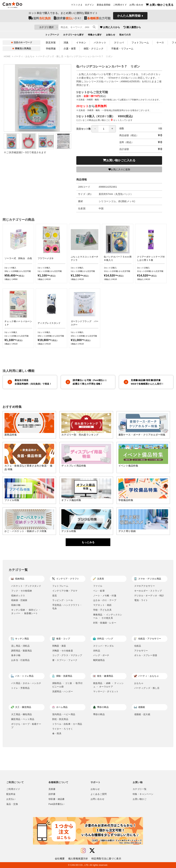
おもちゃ (139, 683)
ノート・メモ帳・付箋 (105, 596)
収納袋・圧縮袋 (19, 600)
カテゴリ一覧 (140, 789)
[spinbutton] (104, 129)
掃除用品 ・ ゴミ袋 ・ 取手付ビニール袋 (67, 685)
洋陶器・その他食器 (63, 651)
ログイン (90, 5)
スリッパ (119, 43)
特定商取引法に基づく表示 (106, 859)
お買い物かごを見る (160, 5)
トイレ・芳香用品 (20, 688)
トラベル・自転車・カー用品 (67, 724)
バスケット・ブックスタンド (26, 586)
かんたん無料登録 (129, 17)
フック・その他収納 (22, 591)
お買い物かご (140, 799)
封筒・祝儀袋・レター (105, 623)
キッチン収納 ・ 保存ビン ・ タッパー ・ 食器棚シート (26, 612)
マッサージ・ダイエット (106, 691)
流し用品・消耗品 (20, 646)
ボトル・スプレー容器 (146, 655)
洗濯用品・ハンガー (63, 691)
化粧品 (138, 646)
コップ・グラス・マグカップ (67, 655)
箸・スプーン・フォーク (65, 660)
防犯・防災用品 (60, 719)
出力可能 (97, 19)
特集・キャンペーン (143, 794)
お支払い (11, 799)
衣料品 (97, 651)
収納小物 (16, 605)
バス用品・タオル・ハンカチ (26, 683)
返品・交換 (12, 804)
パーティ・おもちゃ (25, 56)
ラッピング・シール (63, 600)
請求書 (52, 794)
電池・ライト (141, 600)
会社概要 (60, 859)
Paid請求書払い (57, 804)
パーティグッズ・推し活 (51, 56)
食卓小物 (16, 655)
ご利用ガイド (120, 5)
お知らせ (111, 35)
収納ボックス (18, 596)
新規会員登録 (104, 5)
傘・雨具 (57, 733)
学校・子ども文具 (102, 610)
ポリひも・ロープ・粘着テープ (26, 726)
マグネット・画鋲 (102, 605)
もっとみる (88, 542)
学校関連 (51, 49)
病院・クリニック (94, 49)
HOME (7, 56)
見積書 (52, 789)
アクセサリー (141, 651)
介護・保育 (70, 49)
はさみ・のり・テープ (105, 600)
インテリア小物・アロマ (65, 591)
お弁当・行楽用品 (20, 660)
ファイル (98, 586)
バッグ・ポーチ (101, 655)
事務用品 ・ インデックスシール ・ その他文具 (108, 616)
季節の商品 (99, 714)
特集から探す (95, 35)
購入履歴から (152, 28)
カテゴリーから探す (73, 35)
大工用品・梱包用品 (22, 714)
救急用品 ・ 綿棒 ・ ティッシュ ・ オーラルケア (108, 685)
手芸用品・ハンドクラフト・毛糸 (67, 607)
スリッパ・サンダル (104, 646)
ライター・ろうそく (63, 729)
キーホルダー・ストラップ (148, 591)
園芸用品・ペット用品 (23, 719)
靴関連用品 (99, 660)
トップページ (52, 35)
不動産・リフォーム (122, 49)
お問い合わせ (136, 5)
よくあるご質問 (99, 794)
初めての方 (125, 35)
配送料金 (11, 794)
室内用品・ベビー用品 (64, 714)
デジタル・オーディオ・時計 (149, 596)
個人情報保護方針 (78, 859)
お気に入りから (130, 28)
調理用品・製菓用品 (22, 651)
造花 (55, 596)
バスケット (100, 43)
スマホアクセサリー (145, 586)
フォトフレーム (140, 43)
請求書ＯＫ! (67, 19)
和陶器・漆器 (59, 646)
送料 (40, 19)
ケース (160, 43)
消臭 (66, 43)
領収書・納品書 (57, 799)
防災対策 (51, 43)
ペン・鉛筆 (99, 591)
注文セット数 (96, 129)
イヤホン (81, 43)
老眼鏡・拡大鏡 (142, 714)
